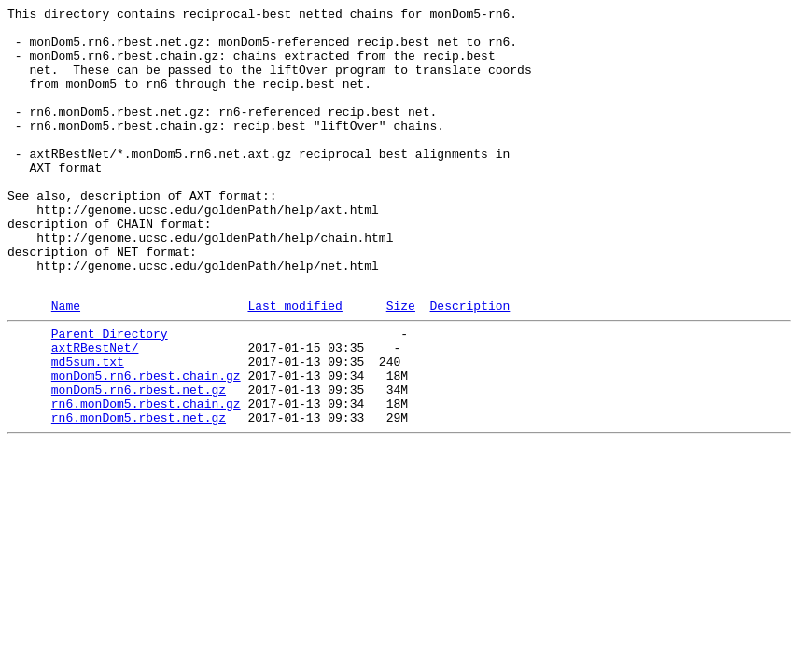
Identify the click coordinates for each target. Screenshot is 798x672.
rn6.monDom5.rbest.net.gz (139, 496)
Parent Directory (110, 395)
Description (469, 364)
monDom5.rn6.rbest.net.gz (139, 462)
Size (401, 364)
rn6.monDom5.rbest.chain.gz (146, 479)
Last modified (294, 364)
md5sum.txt (88, 428)
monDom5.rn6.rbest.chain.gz (146, 445)
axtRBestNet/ (95, 412)
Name (66, 364)
